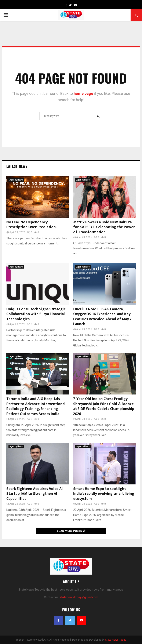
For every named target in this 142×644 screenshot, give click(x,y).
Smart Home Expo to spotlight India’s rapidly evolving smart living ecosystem (104, 494)
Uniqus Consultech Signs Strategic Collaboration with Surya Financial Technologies (36, 314)
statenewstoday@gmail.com (79, 597)
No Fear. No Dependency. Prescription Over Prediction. (31, 225)
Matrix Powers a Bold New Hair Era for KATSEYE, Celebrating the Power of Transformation (104, 227)
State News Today (116, 640)
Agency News (16, 180)
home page (83, 93)
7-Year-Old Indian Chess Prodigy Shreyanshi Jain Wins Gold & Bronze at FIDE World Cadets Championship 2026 (104, 406)
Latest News (17, 166)
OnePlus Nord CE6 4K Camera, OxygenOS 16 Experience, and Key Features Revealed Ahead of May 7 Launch (102, 317)
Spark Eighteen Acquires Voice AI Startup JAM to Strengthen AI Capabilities (34, 494)
